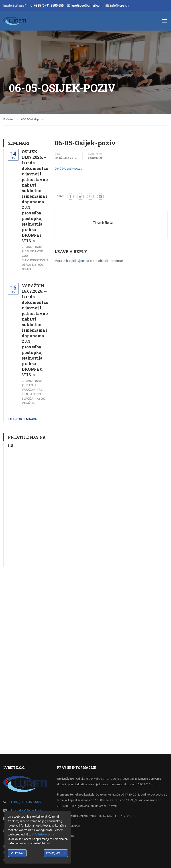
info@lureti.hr (120, 6)
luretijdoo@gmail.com (87, 6)
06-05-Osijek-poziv (68, 169)
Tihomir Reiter (103, 223)
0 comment (96, 158)
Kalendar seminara (22, 419)
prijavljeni (78, 261)
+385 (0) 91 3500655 (25, 802)
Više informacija (43, 835)
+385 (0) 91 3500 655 (49, 6)
